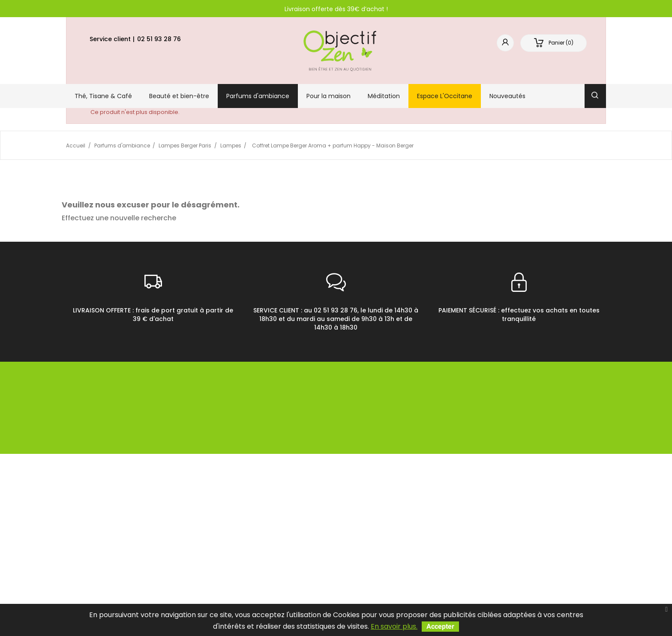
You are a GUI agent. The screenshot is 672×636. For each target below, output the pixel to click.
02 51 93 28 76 (159, 39)
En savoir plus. (394, 626)
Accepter (440, 626)
